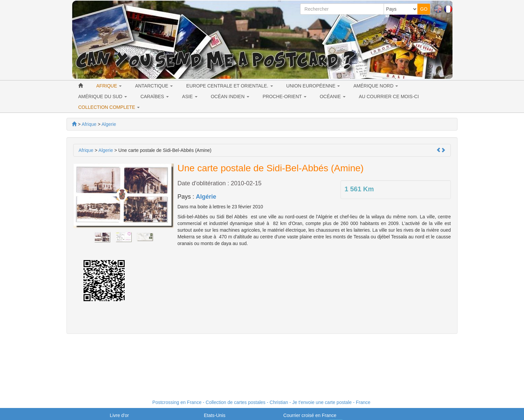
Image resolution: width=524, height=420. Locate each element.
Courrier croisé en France (310, 415)
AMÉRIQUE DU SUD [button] (103, 96)
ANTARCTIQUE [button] (154, 86)
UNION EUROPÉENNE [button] (313, 86)
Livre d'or (119, 415)
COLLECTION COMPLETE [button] (109, 107)
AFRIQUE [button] (109, 86)
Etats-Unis (215, 415)
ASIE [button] (190, 96)
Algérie (206, 197)
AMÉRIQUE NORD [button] (376, 86)
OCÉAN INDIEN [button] (230, 96)
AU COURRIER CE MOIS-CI (389, 96)
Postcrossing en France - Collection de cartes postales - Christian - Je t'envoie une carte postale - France (261, 402)
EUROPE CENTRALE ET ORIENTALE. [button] (229, 86)
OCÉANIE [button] (333, 96)
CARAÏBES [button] (155, 96)
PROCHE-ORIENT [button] (285, 96)
